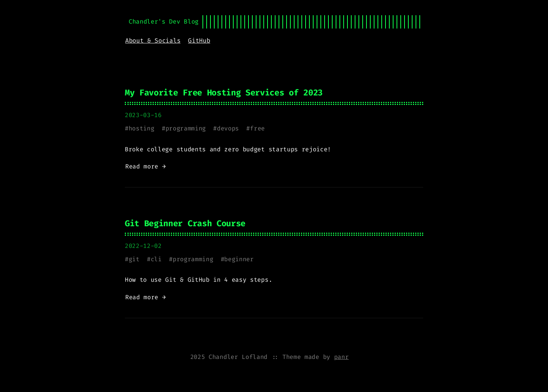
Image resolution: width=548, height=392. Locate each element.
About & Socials (153, 40)
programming (186, 128)
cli (156, 259)
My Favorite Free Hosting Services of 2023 (224, 93)
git (134, 259)
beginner (239, 259)
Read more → (145, 166)
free (257, 128)
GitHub (199, 40)
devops (228, 128)
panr (342, 357)
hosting (142, 128)
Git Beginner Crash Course (185, 223)
